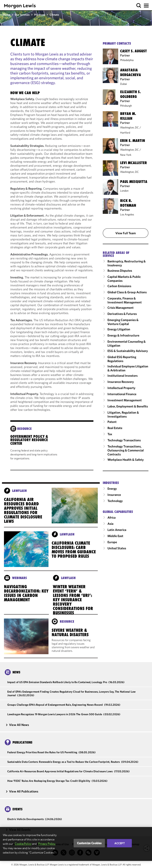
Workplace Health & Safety (126, 460)
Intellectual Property (121, 388)
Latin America (117, 530)
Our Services (22, 15)
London (124, 191)
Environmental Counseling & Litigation (127, 343)
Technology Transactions (124, 440)
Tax (110, 434)
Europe (112, 542)
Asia (110, 524)
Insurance (114, 495)
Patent (112, 422)
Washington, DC (129, 127)
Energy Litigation (119, 329)
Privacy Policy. (47, 844)
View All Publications (22, 791)
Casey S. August (133, 51)
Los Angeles (127, 214)
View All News (17, 725)
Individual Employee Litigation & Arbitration (128, 368)
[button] (139, 6)
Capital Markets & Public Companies (124, 279)
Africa (112, 517)
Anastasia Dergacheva (131, 72)
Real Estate (115, 428)
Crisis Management (121, 308)
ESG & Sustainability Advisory (128, 351)
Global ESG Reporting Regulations (122, 359)
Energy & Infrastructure (123, 335)
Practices (40, 15)
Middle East (115, 536)
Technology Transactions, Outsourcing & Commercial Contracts (126, 450)
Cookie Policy (23, 844)
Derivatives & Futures (122, 314)
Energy (112, 488)
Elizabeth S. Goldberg (130, 94)
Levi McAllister (133, 163)
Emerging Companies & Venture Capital (123, 322)
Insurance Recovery (121, 382)
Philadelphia (127, 60)
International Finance (122, 394)
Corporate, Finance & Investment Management (125, 300)
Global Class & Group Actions (127, 292)
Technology (115, 501)
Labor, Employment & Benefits (128, 406)
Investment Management (125, 400)
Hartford (125, 133)
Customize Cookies (89, 843)
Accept (120, 843)
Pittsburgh (126, 106)
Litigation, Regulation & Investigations (123, 414)
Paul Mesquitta (134, 182)
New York (126, 155)
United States (117, 548)
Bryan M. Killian (128, 116)
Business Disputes (120, 271)
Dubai (123, 84)
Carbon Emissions (119, 286)
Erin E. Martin (133, 141)
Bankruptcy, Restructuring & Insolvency (127, 263)
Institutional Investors (123, 376)
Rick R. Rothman (128, 203)
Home (7, 15)
